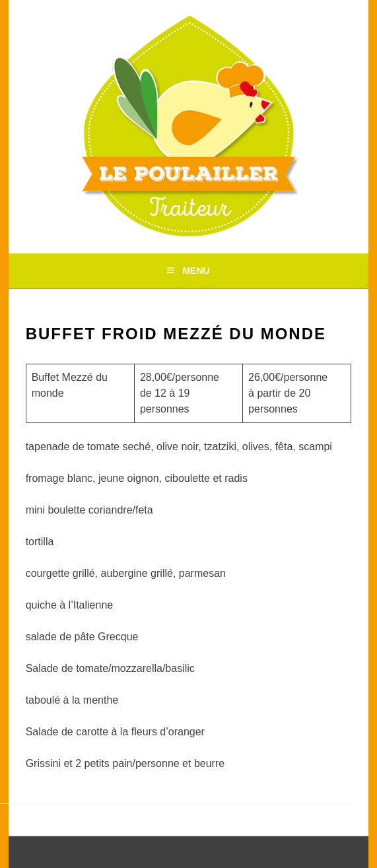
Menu (196, 271)
